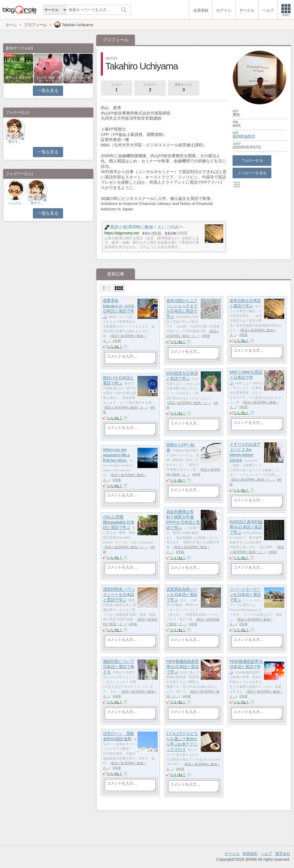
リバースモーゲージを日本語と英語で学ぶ (245, 595)
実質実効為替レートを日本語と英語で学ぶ (182, 595)
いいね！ (115, 346)
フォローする (252, 160)
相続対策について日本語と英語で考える (119, 667)
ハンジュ (15, 203)
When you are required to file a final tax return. (116, 455)
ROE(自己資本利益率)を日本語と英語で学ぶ (246, 527)
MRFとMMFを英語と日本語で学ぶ (246, 378)
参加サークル (184, 88)
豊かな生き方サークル (18, 79)
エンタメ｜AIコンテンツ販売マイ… (15, 139)
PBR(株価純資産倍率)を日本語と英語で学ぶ (183, 667)
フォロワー (150, 88)
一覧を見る (48, 91)
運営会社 (283, 854)
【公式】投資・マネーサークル (48, 79)
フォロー (116, 88)
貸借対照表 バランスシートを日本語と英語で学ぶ (119, 595)
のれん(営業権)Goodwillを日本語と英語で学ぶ (119, 522)
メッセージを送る (252, 173)
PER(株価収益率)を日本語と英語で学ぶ (247, 667)
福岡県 (238, 136)
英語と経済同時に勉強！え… (189, 403)
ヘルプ (266, 854)
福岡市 (250, 136)
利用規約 (250, 854)
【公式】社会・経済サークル (78, 79)
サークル (232, 854)
